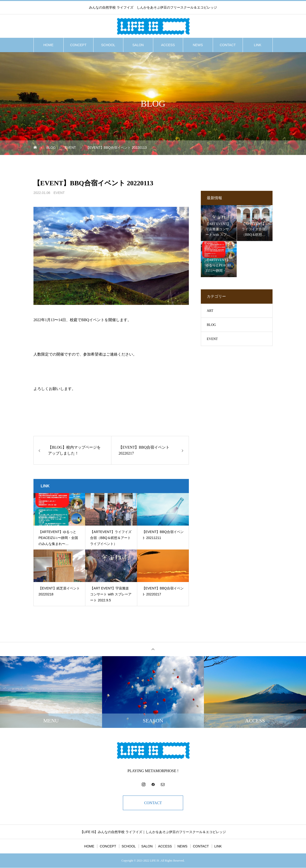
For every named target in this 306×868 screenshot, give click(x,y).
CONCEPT (78, 45)
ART (210, 311)
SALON (138, 45)
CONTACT (228, 45)
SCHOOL (108, 45)
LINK (258, 45)
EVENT (59, 193)
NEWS (198, 45)
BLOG (211, 325)
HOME (49, 45)
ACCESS (168, 45)
